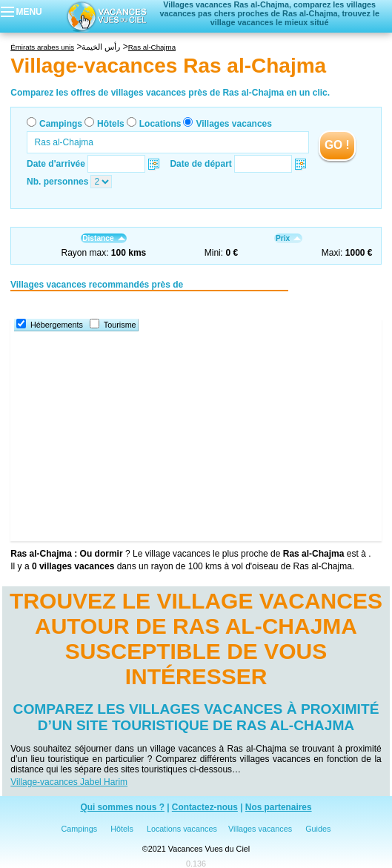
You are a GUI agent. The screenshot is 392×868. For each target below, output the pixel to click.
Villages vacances (234, 124)
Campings (61, 124)
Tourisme (120, 325)
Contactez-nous (205, 807)
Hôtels (111, 124)
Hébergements (57, 325)
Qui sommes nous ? (122, 807)
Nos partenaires (279, 807)
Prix (288, 238)
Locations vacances (182, 829)
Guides (318, 829)
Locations (160, 124)
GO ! (337, 145)
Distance (103, 238)
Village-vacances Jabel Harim (69, 782)
